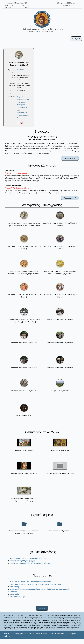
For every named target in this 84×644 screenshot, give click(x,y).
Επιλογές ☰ (76, 39)
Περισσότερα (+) (70, 158)
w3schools (61, 634)
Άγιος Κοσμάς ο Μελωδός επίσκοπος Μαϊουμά (28, 558)
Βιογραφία (20, 97)
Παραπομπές (21, 118)
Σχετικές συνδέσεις (23, 115)
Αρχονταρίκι (14, 594)
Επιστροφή (42, 608)
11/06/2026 (20, 70)
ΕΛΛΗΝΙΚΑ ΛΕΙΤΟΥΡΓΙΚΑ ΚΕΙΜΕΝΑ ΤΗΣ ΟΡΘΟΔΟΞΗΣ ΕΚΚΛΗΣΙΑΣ (36, 584)
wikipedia (13, 592)
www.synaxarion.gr (17, 597)
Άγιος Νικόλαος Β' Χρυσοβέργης (22, 561)
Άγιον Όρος (14, 587)
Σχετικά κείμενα (22, 113)
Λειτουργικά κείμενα (23, 100)
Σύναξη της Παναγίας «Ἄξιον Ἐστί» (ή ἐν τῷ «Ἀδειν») (30, 563)
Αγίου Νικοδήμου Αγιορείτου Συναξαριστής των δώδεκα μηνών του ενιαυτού (39, 589)
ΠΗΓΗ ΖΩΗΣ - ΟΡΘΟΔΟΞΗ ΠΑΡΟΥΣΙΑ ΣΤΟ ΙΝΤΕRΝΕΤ (30, 582)
